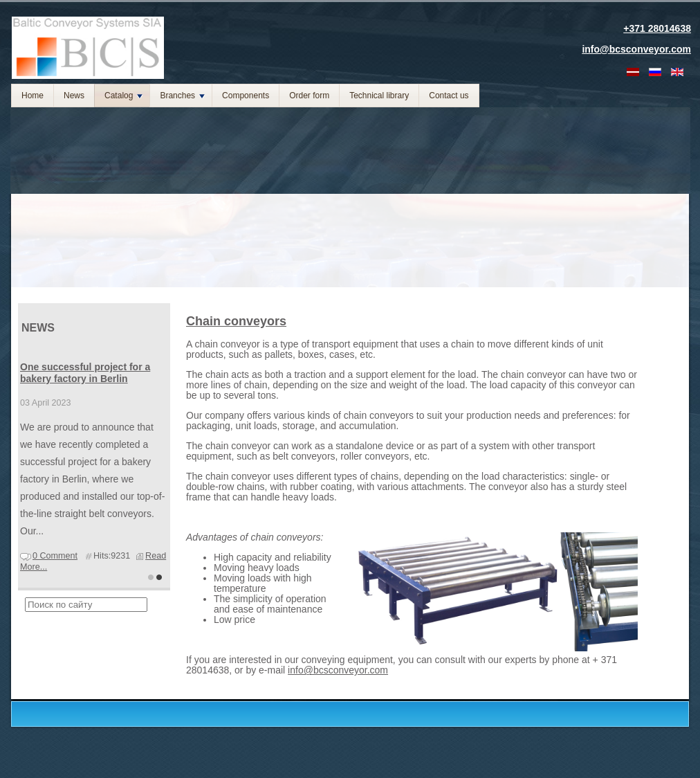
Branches (182, 96)
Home (33, 96)
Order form (309, 96)
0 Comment (55, 556)
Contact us (449, 96)
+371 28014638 (657, 28)
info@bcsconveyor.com (338, 670)
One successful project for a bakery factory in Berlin (85, 373)
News (74, 96)
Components (246, 96)
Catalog (123, 96)
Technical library (379, 96)
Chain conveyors (236, 321)
